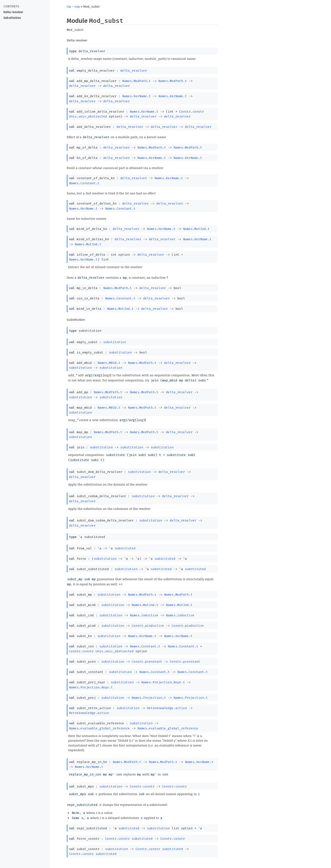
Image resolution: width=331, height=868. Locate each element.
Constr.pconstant (147, 662)
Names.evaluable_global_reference (99, 728)
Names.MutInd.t (196, 229)
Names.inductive (144, 615)
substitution (115, 342)
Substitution (12, 18)
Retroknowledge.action (167, 708)
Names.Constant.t (84, 183)
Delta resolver (13, 12)
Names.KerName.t (136, 96)
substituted (125, 548)
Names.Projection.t (149, 698)
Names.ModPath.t (136, 81)
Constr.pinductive (148, 626)
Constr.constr (192, 112)
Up (69, 7)
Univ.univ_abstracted (88, 116)
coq (77, 7)
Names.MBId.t (109, 363)
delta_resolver (134, 71)
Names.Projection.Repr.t (163, 682)
